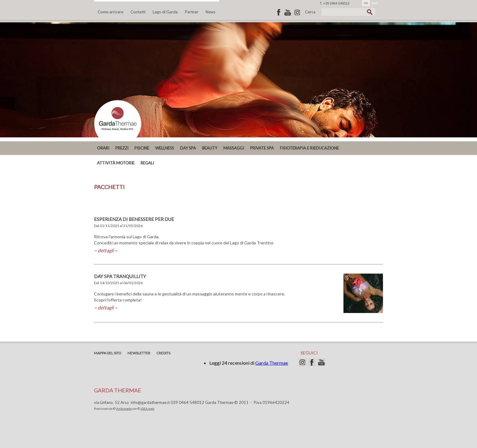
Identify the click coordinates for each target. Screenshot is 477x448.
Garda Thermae (272, 363)
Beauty (210, 148)
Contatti (138, 12)
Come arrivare (110, 12)
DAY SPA (188, 148)
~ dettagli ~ (106, 250)
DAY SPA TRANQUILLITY (120, 276)
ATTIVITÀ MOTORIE (116, 163)
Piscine (142, 148)
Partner (192, 12)
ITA (366, 3)
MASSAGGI (234, 148)
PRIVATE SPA (262, 148)
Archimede (124, 408)
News (211, 12)
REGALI (147, 163)
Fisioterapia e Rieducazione (309, 148)
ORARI (103, 148)
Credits (163, 353)
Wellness (165, 148)
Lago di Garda (165, 12)
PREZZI (122, 148)
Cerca (310, 12)
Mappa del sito (108, 353)
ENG (375, 3)
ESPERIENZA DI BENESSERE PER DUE (134, 219)
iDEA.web (147, 408)
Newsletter (139, 353)
